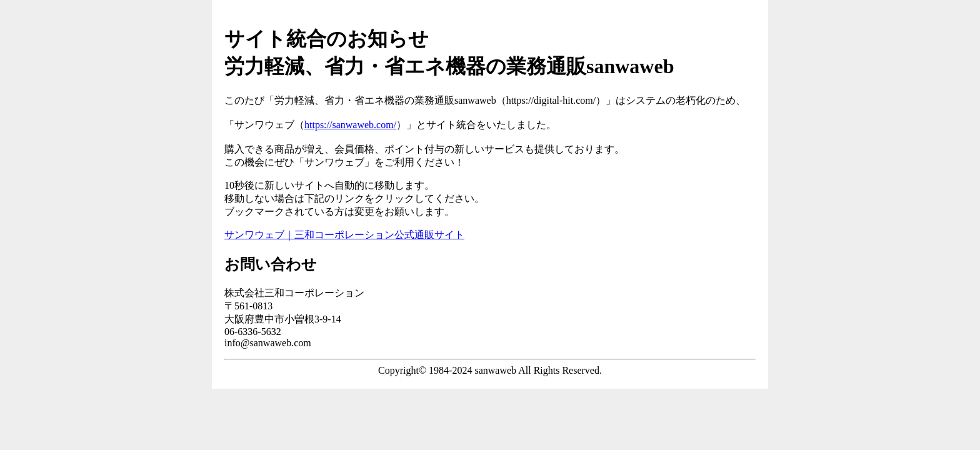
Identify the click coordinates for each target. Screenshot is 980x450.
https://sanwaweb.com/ (350, 125)
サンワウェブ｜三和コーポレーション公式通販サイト (344, 235)
